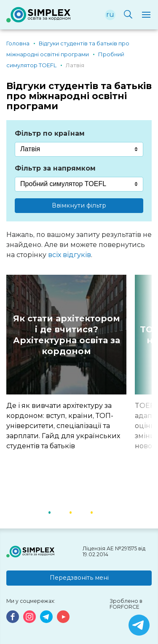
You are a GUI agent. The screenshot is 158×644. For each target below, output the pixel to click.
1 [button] (60, 512)
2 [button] (81, 512)
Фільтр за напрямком (55, 168)
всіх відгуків (70, 255)
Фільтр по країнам (50, 133)
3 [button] (102, 512)
